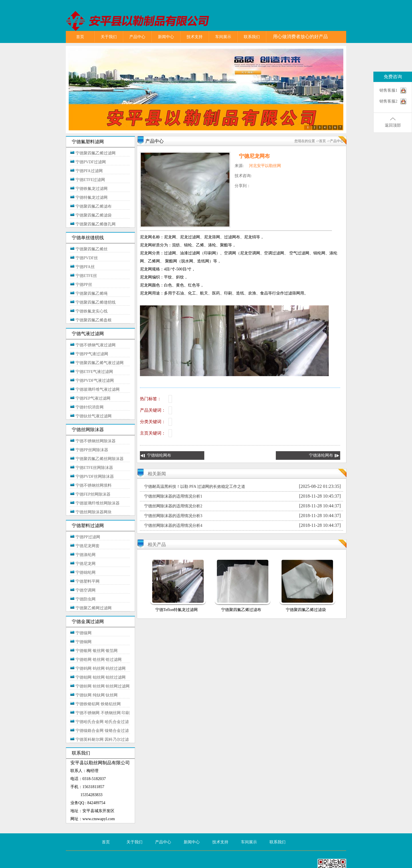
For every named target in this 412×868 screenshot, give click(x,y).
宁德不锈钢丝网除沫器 (96, 441)
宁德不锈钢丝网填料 (94, 485)
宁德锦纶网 (86, 573)
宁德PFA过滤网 (89, 171)
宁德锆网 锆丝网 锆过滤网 (99, 660)
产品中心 (137, 37)
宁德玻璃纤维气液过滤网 (98, 389)
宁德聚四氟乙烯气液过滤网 (100, 363)
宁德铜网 (84, 642)
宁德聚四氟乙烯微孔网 (96, 224)
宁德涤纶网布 (321, 455)
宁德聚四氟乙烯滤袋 (94, 215)
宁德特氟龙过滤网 (92, 198)
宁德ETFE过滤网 (90, 180)
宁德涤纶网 (86, 555)
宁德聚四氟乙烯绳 (92, 293)
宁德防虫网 (86, 599)
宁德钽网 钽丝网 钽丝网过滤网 (103, 686)
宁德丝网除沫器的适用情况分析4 (173, 526)
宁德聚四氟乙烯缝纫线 (96, 302)
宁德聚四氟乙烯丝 (92, 249)
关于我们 (109, 37)
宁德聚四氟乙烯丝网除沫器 (100, 459)
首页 (80, 37)
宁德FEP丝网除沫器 (93, 494)
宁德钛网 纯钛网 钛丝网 (97, 695)
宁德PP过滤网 (88, 537)
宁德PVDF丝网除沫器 (95, 477)
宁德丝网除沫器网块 (94, 512)
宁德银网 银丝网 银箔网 (97, 651)
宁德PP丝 (84, 285)
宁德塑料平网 (88, 581)
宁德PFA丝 (85, 267)
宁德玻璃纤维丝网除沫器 (98, 503)
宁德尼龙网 (86, 564)
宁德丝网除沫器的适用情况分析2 (173, 506)
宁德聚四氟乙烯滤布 (94, 206)
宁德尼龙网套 (88, 546)
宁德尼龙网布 (254, 156)
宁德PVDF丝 (87, 258)
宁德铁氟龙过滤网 (92, 189)
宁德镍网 (84, 633)
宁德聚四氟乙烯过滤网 (96, 153)
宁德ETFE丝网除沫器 (94, 468)
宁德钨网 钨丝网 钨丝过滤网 (101, 668)
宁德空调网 (86, 590)
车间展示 (223, 37)
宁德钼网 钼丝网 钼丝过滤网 (101, 677)
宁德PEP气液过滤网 (93, 398)
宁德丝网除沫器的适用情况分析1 (173, 496)
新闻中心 (166, 37)
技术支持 (195, 37)
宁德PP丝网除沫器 (92, 450)
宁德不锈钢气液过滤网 (96, 345)
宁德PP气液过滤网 (92, 354)
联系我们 (252, 37)
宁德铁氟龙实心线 (92, 311)
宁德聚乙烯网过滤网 (94, 608)
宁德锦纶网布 (159, 455)
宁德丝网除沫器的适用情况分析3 (173, 516)
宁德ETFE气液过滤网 (94, 372)
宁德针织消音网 (90, 407)
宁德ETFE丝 (86, 276)
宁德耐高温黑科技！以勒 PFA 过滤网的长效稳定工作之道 (195, 487)
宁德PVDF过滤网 (91, 162)
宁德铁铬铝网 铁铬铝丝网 (98, 704)
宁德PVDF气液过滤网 (95, 381)
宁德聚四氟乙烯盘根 (94, 320)
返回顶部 (393, 125)
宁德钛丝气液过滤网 (94, 416)
